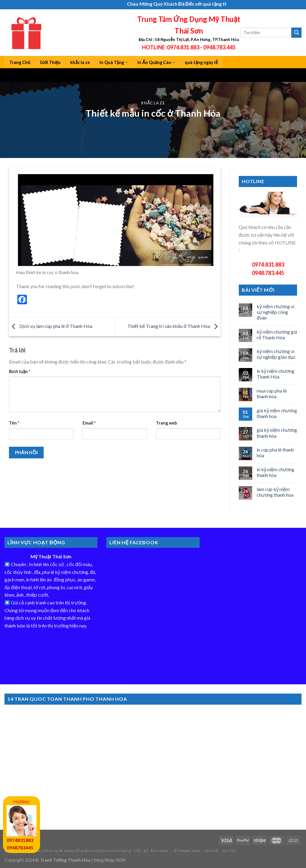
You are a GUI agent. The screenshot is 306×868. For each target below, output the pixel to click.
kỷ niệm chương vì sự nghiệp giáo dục (276, 354)
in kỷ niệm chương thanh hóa (276, 472)
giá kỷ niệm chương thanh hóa (277, 433)
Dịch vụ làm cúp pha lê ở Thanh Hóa (51, 326)
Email (89, 423)
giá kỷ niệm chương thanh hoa (277, 413)
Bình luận (20, 371)
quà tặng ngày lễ (201, 62)
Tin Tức (230, 851)
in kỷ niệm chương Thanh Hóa (276, 374)
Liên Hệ (211, 851)
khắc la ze (80, 62)
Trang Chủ (20, 62)
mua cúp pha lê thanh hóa (272, 393)
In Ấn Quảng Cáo (156, 62)
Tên (14, 423)
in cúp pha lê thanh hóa (275, 452)
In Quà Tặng (114, 62)
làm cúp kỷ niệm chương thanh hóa (275, 492)
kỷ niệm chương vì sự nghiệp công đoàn (276, 312)
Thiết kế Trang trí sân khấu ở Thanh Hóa (174, 326)
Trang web (166, 423)
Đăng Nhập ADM (110, 860)
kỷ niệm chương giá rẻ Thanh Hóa (277, 335)
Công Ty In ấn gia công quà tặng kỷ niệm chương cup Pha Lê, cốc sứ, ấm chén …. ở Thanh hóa (102, 851)
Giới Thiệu (50, 62)
